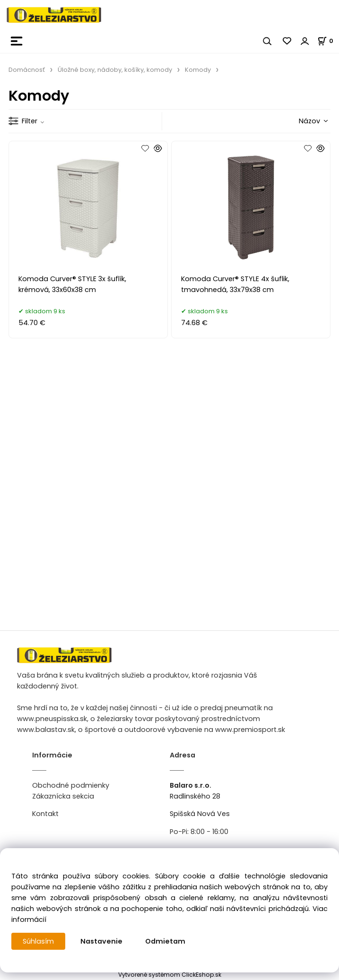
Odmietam (165, 941)
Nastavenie (101, 941)
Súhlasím (38, 941)
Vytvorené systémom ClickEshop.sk (170, 975)
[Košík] (328, 41)
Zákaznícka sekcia (63, 796)
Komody (198, 70)
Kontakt (45, 814)
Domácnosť (27, 70)
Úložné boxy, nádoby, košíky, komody (115, 70)
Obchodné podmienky (71, 785)
